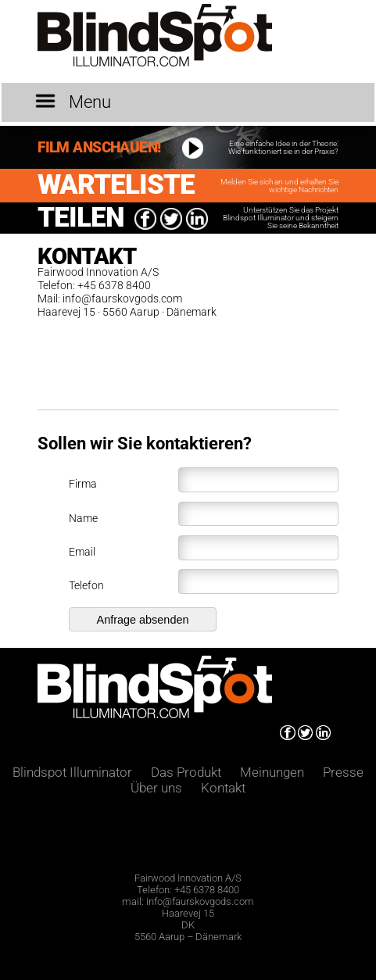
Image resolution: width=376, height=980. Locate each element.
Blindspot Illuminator (72, 772)
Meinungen (272, 772)
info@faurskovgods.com (122, 299)
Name (204, 514)
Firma (204, 480)
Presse (343, 772)
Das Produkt (188, 772)
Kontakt (223, 788)
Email (204, 548)
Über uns (158, 788)
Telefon (204, 581)
